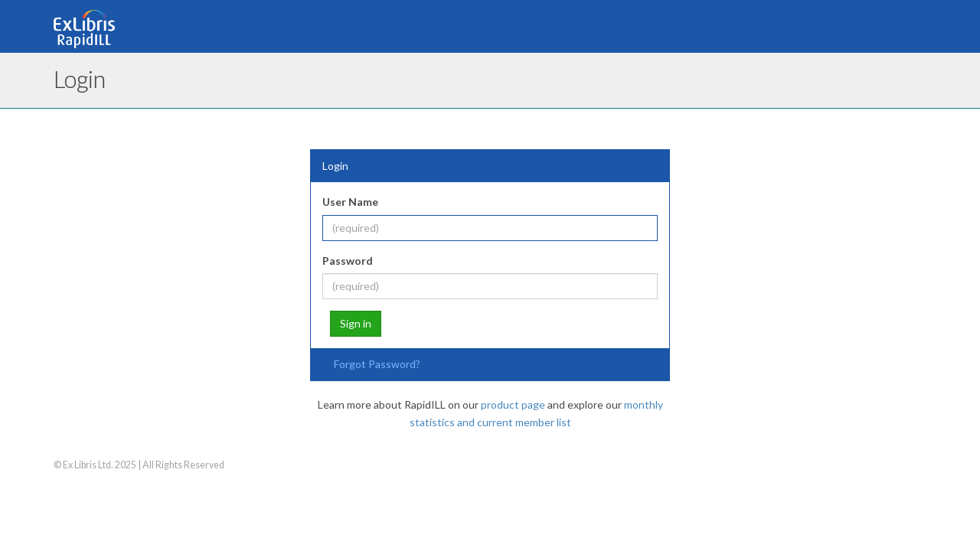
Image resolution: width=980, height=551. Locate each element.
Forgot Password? (377, 364)
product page (513, 404)
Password (348, 261)
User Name (350, 202)
